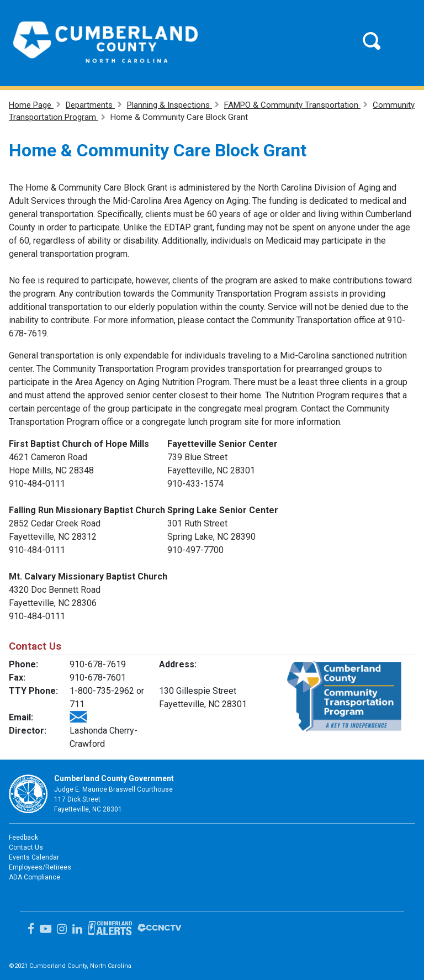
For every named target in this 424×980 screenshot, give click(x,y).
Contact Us (26, 847)
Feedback (23, 837)
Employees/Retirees (40, 867)
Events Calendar (34, 857)
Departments (90, 105)
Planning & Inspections (169, 105)
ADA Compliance (35, 877)
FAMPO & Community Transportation (292, 105)
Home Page (31, 105)
